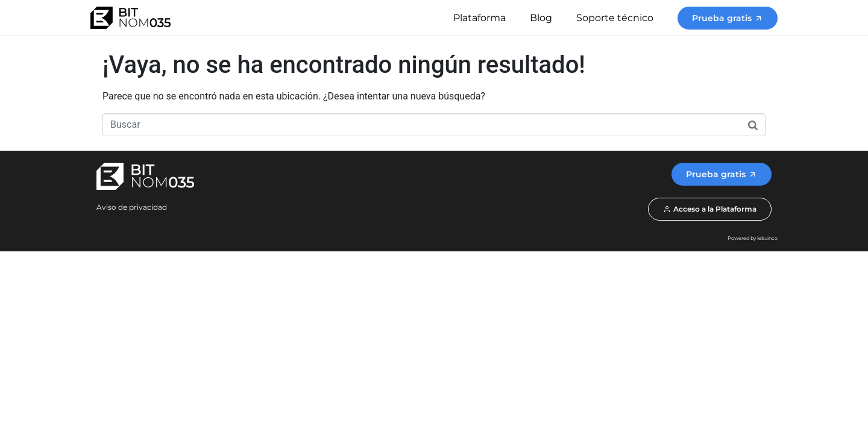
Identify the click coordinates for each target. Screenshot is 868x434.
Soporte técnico (615, 18)
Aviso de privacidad (132, 207)
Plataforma (480, 18)
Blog (541, 18)
